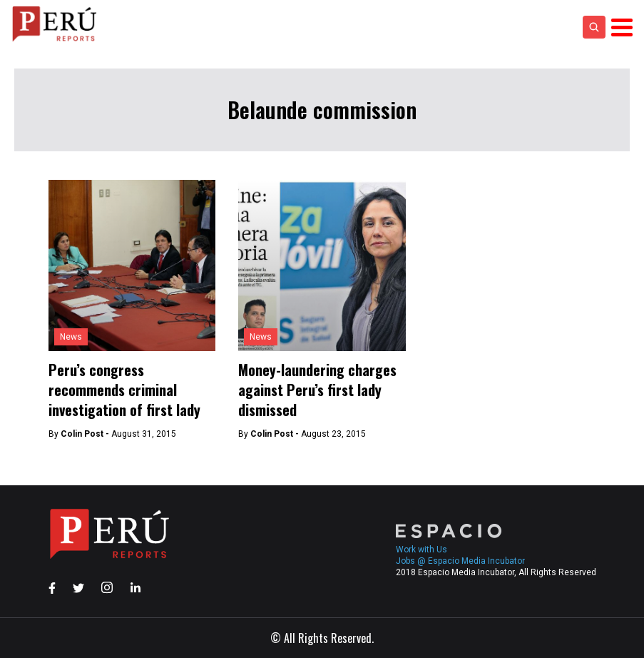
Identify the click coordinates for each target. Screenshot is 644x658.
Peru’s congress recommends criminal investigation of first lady (124, 390)
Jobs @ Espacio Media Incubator (460, 561)
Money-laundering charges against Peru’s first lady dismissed (317, 390)
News (71, 337)
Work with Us (421, 550)
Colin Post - (86, 434)
